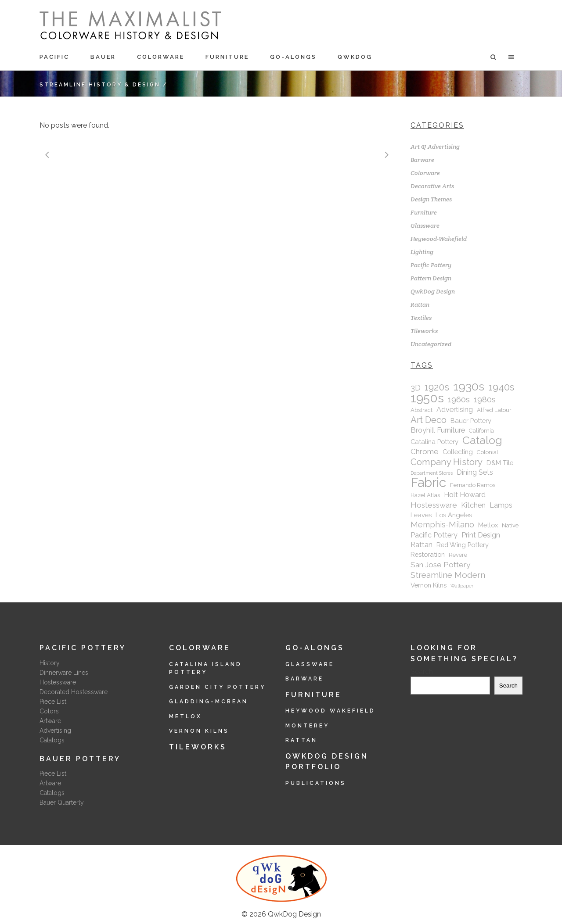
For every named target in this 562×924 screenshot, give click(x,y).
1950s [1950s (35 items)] (427, 398)
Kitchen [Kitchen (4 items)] (473, 505)
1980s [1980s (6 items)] (485, 399)
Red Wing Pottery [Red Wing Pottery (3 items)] (463, 545)
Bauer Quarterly (62, 802)
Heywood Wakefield (330, 711)
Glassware (425, 226)
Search (422, 672)
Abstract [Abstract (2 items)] (421, 410)
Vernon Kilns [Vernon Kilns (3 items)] (429, 585)
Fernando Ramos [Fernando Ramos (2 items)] (473, 485)
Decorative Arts (432, 186)
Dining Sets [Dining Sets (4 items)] (475, 472)
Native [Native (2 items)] (510, 525)
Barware (422, 160)
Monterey (307, 726)
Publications (316, 783)
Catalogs (52, 740)
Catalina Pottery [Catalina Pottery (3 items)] (434, 442)
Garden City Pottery (217, 687)
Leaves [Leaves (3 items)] (421, 515)
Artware (50, 721)
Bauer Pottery (80, 759)
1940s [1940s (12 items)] (501, 387)
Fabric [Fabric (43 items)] (428, 483)
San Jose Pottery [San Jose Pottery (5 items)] (440, 565)
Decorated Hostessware (74, 692)
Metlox (186, 716)
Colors (49, 711)
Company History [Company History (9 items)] (447, 462)
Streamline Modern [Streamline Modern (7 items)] (448, 575)
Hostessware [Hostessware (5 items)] (434, 505)
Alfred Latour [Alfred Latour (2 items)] (494, 410)
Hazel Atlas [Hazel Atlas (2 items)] (425, 495)
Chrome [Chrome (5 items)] (425, 451)
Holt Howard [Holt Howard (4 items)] (465, 495)
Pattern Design (431, 278)
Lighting (422, 252)
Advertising (55, 731)
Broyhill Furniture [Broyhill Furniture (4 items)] (438, 430)
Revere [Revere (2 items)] (458, 555)
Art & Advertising (435, 147)
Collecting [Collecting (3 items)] (458, 452)
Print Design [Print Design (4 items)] (481, 535)
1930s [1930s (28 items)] (469, 387)
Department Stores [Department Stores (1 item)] (432, 473)
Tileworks (424, 331)
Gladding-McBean (209, 702)
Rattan (420, 304)
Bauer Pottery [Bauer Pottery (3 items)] (471, 421)
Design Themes (431, 199)
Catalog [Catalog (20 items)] (482, 441)
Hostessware (58, 682)
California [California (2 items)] (481, 431)
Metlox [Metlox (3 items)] (488, 525)
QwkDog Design (433, 291)
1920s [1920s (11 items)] (437, 387)
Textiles (421, 318)
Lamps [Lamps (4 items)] (501, 505)
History (50, 663)
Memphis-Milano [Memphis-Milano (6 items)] (442, 525)
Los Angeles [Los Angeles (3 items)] (454, 515)
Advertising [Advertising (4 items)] (455, 410)
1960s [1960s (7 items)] (459, 399)
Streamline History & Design (100, 85)
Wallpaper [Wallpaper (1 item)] (462, 586)
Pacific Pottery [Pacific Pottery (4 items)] (434, 535)
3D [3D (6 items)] (416, 388)
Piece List (53, 702)
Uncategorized (431, 344)
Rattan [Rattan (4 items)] (421, 545)
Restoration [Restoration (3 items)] (428, 554)
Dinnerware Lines (64, 673)
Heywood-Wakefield (439, 239)
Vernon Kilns (199, 731)
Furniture (424, 212)
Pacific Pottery (431, 265)
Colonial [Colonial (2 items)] (488, 452)
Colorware (425, 173)
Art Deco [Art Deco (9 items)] (429, 420)
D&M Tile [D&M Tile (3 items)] (500, 463)
